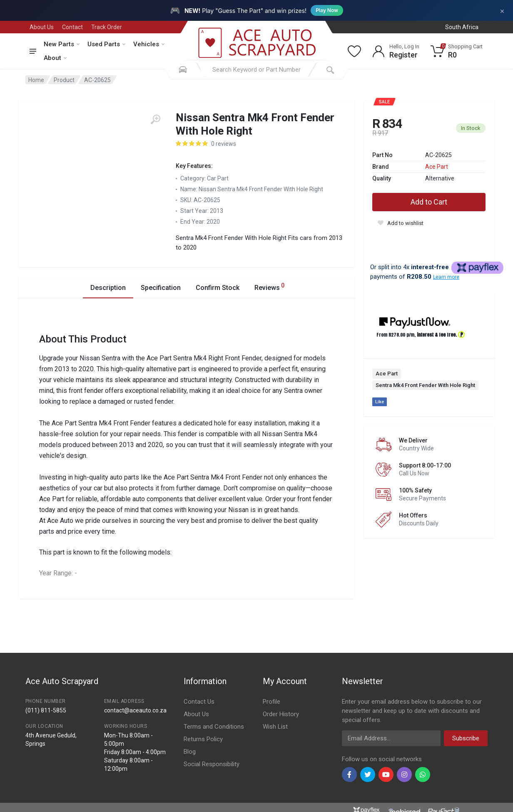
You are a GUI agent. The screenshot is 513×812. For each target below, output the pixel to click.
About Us (42, 27)
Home (36, 80)
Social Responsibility (212, 764)
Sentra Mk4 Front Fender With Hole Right (425, 385)
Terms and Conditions (214, 727)
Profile (271, 702)
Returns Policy (203, 739)
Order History (281, 714)
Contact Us (199, 702)
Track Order (107, 27)
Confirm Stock (218, 288)
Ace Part (437, 167)
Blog (190, 752)
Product (64, 80)
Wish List (275, 727)
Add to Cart (429, 202)
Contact (72, 27)
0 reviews (224, 144)
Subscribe (466, 738)
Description (108, 288)
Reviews (269, 286)
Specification (161, 288)
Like (380, 402)
